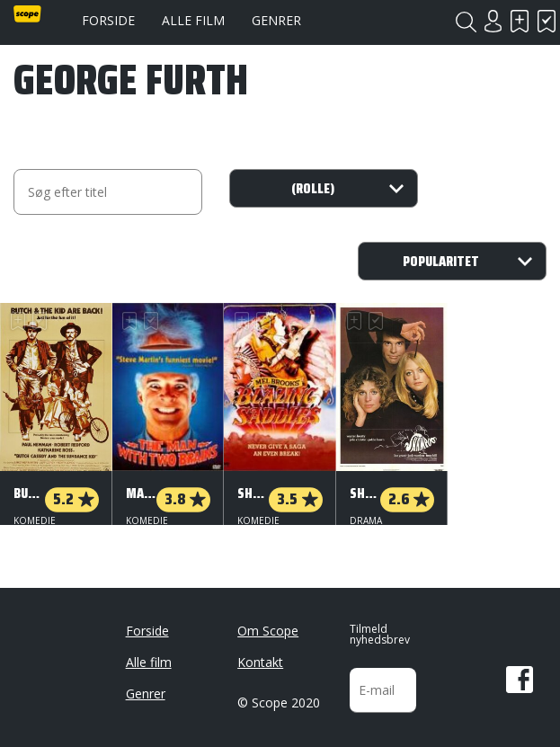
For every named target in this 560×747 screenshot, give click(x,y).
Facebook (520, 672)
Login (493, 21)
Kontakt (260, 655)
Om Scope (268, 623)
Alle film (193, 20)
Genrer (276, 20)
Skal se (520, 21)
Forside (108, 20)
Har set (547, 21)
